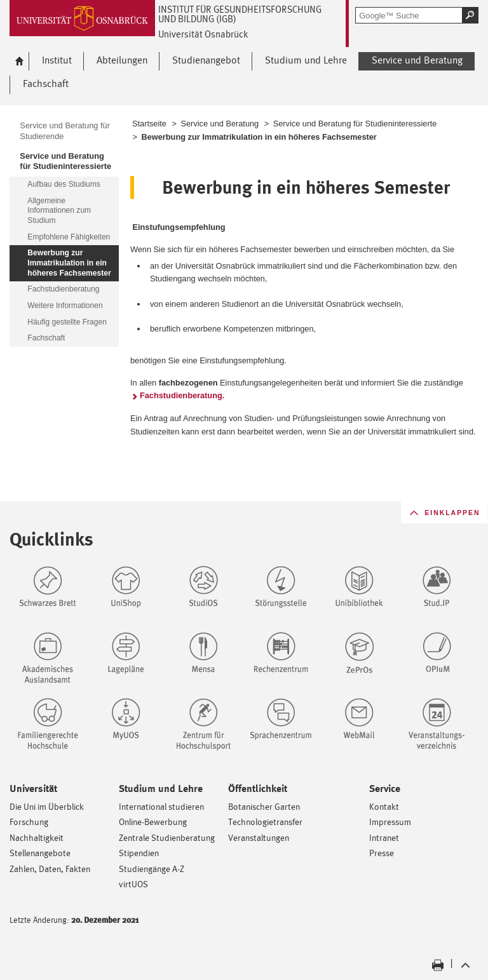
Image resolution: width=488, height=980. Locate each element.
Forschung (29, 822)
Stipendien (139, 853)
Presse (382, 853)
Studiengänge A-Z (152, 869)
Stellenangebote (40, 853)
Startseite (149, 124)
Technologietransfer (265, 822)
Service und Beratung (220, 124)
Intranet (384, 837)
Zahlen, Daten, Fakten (50, 869)
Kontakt (384, 806)
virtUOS (133, 884)
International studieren (161, 806)
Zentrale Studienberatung (167, 837)
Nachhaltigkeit (37, 837)
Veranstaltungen (259, 837)
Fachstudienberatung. (182, 395)
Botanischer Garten (264, 806)
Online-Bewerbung (153, 822)
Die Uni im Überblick (47, 806)
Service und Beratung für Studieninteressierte (355, 124)
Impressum (390, 822)
